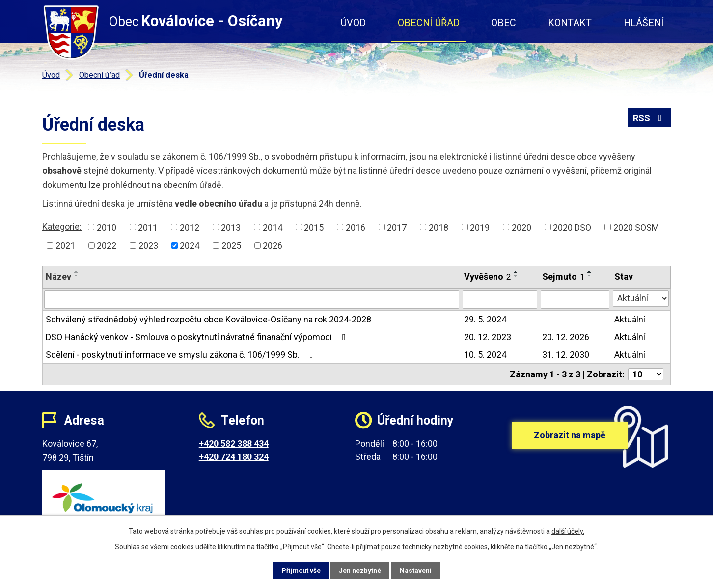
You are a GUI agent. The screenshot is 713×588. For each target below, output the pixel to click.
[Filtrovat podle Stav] (641, 298)
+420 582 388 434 (234, 443)
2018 (439, 227)
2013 (231, 227)
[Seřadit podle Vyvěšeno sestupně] (516, 276)
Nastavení (420, 570)
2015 (314, 227)
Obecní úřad (429, 23)
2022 (107, 246)
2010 (107, 227)
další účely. (568, 531)
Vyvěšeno (487, 277)
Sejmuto (563, 277)
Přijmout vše (297, 570)
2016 (356, 227)
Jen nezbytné (361, 570)
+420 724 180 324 (234, 457)
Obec (504, 23)
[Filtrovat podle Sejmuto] (575, 299)
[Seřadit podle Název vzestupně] (77, 272)
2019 (480, 227)
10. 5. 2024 (485, 355)
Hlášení (644, 23)
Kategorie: (62, 227)
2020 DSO (572, 227)
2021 (65, 246)
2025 (231, 246)
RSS (649, 119)
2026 (273, 246)
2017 (397, 227)
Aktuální (630, 319)
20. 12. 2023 (488, 337)
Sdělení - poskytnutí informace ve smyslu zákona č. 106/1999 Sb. (181, 355)
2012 (190, 227)
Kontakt (570, 23)
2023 (148, 246)
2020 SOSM (636, 227)
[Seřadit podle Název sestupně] (77, 276)
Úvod (353, 23)
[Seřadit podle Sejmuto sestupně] (590, 276)
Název (58, 277)
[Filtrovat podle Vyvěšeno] (500, 299)
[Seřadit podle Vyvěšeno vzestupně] (516, 272)
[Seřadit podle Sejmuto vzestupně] (590, 272)
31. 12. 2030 (566, 355)
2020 (521, 227)
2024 (190, 246)
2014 (273, 227)
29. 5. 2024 (485, 319)
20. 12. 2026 (566, 337)
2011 (148, 227)
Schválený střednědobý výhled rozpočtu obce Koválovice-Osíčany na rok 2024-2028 (217, 319)
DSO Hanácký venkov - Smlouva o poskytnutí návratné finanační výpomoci (198, 337)
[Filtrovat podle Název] (252, 299)
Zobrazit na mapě (570, 440)
